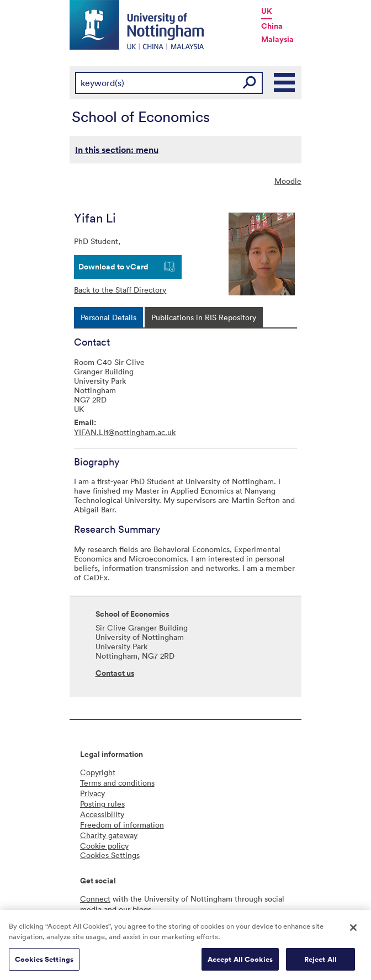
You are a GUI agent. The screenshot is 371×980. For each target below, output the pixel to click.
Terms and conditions (117, 783)
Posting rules (102, 804)
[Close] (353, 931)
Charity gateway (109, 835)
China (272, 26)
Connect (95, 899)
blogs (142, 909)
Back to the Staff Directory (120, 290)
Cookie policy (104, 846)
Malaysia (277, 39)
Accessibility (102, 814)
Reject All (320, 963)
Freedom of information (122, 825)
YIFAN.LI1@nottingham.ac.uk (125, 432)
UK (267, 11)
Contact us (115, 673)
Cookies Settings (44, 963)
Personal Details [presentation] (108, 317)
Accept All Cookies (240, 963)
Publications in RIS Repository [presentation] (204, 317)
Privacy (92, 793)
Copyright (98, 772)
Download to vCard (113, 267)
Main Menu (285, 83)
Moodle (288, 181)
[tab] (108, 317)
